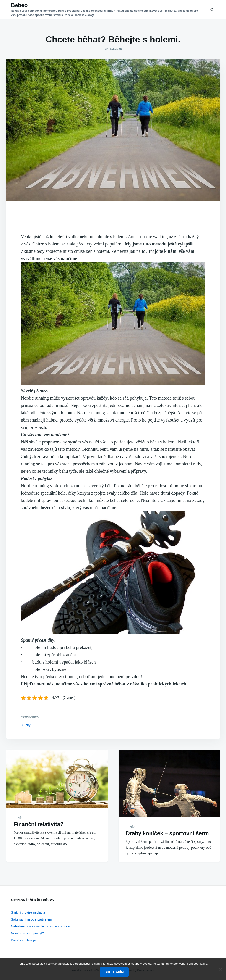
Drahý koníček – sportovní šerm (167, 833)
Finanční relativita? (39, 824)
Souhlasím (114, 972)
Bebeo (19, 5)
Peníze (19, 818)
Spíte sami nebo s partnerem (31, 919)
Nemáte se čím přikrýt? (27, 933)
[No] (220, 969)
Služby (26, 725)
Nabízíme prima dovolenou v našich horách (42, 926)
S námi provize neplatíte (28, 912)
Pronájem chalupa (24, 940)
